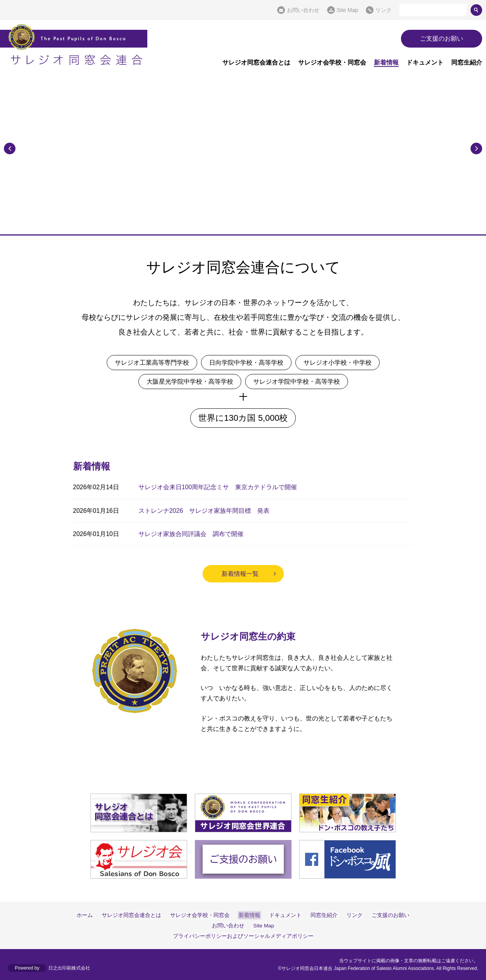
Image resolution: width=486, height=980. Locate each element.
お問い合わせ (303, 10)
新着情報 (386, 62)
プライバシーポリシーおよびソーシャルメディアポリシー (243, 936)
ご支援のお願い (442, 38)
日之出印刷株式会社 (69, 968)
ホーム (89, 915)
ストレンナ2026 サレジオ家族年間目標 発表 (204, 511)
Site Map (347, 10)
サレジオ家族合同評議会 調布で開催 (191, 534)
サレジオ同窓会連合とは (256, 62)
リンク (384, 10)
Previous (10, 148)
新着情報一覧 (240, 574)
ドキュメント (425, 62)
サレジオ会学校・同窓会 (332, 62)
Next (476, 148)
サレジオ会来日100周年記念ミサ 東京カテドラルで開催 (218, 487)
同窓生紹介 (467, 62)
